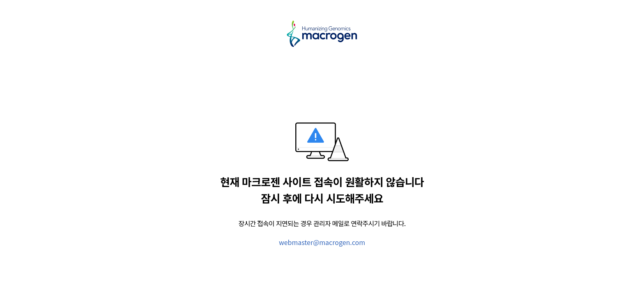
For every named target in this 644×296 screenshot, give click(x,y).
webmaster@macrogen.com (322, 242)
